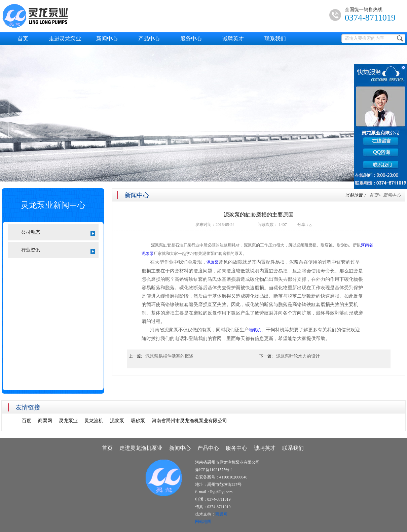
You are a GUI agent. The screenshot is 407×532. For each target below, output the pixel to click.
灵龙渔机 (94, 421)
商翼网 (45, 421)
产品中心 (149, 39)
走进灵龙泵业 (65, 39)
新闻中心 (107, 39)
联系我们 (275, 39)
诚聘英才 (233, 39)
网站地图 (203, 522)
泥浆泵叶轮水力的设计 (298, 356)
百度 (27, 421)
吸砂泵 (138, 421)
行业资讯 (58, 251)
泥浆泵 (213, 262)
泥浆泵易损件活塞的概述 (169, 356)
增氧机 (255, 330)
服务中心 (191, 39)
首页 (23, 39)
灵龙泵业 (68, 421)
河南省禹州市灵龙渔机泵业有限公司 (189, 421)
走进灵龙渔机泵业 (141, 448)
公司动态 (58, 233)
